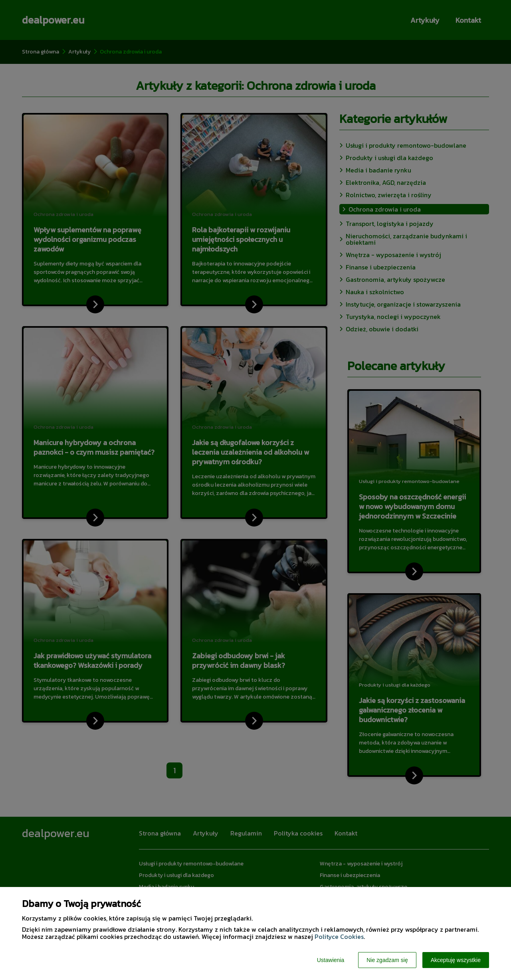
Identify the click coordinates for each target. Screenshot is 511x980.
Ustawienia (331, 960)
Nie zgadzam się (387, 960)
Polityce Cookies (339, 936)
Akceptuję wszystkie (456, 960)
